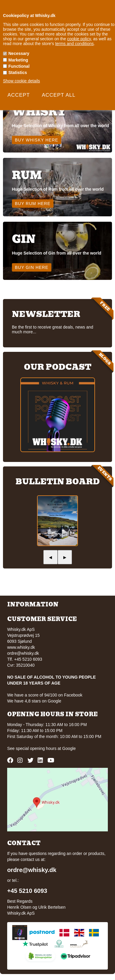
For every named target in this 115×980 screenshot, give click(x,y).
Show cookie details (22, 81)
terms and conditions (75, 44)
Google (69, 748)
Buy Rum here (33, 204)
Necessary (19, 53)
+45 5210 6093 (27, 891)
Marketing (18, 60)
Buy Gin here (32, 267)
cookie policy (79, 39)
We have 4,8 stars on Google (34, 701)
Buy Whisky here (37, 140)
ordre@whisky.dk (23, 653)
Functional (19, 66)
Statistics (18, 73)
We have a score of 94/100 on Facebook (45, 695)
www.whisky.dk (21, 647)
